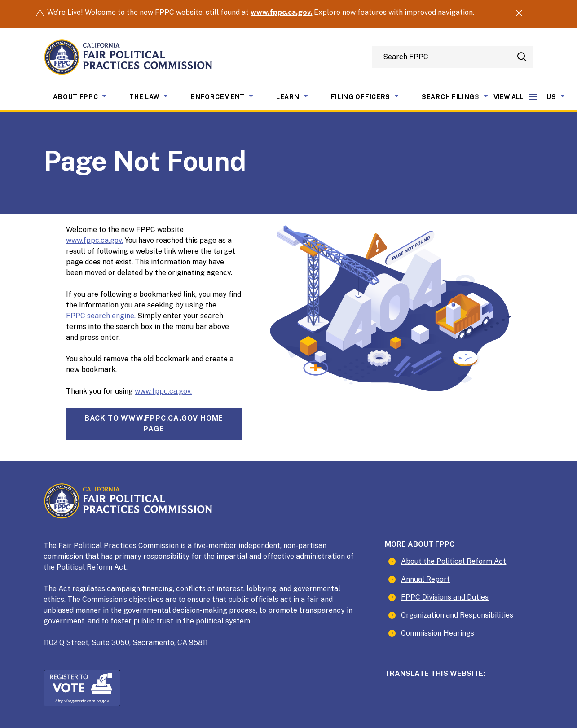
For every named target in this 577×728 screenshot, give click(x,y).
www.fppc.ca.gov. (281, 12)
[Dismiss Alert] (519, 14)
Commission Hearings (438, 633)
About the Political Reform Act (454, 561)
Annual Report (425, 579)
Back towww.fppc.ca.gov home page (154, 423)
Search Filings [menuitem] (462, 96)
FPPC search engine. (101, 316)
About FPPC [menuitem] (86, 96)
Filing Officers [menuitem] (372, 96)
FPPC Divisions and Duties (445, 597)
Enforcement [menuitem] (229, 96)
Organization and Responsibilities (457, 615)
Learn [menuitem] (299, 96)
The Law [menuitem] (155, 96)
